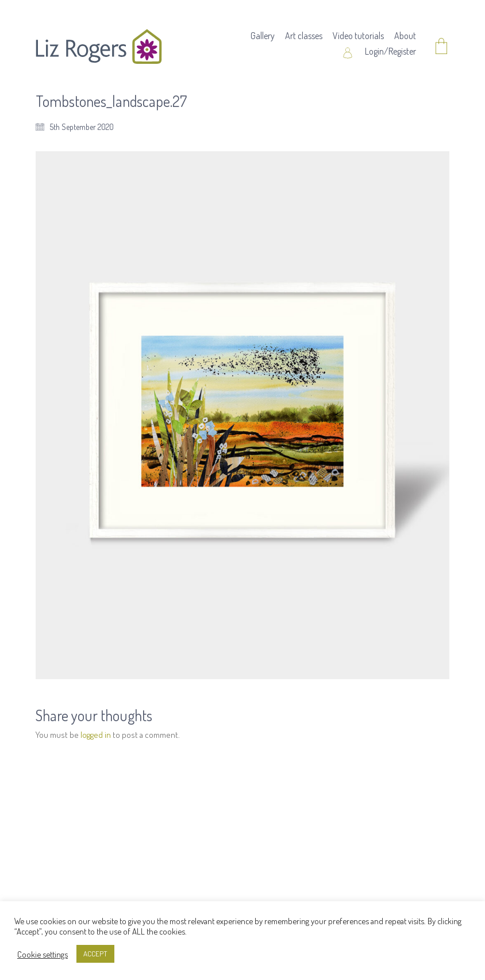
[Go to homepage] (99, 47)
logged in (96, 735)
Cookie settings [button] (43, 954)
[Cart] (441, 47)
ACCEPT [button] (95, 954)
